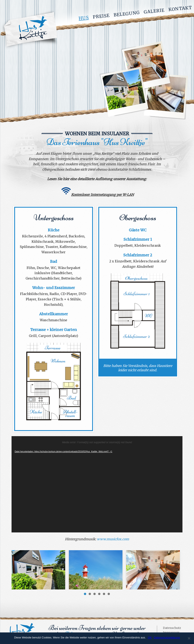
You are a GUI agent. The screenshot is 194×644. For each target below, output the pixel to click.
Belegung (127, 14)
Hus (84, 18)
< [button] (17, 569)
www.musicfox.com (113, 539)
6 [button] (109, 594)
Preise (101, 16)
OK (150, 637)
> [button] (177, 569)
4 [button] (99, 594)
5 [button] (104, 594)
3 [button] (95, 594)
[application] (97, 484)
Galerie (154, 11)
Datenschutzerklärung (167, 637)
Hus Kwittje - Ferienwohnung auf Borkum (29, 30)
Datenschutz (172, 628)
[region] (97, 570)
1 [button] (85, 594)
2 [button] (90, 594)
